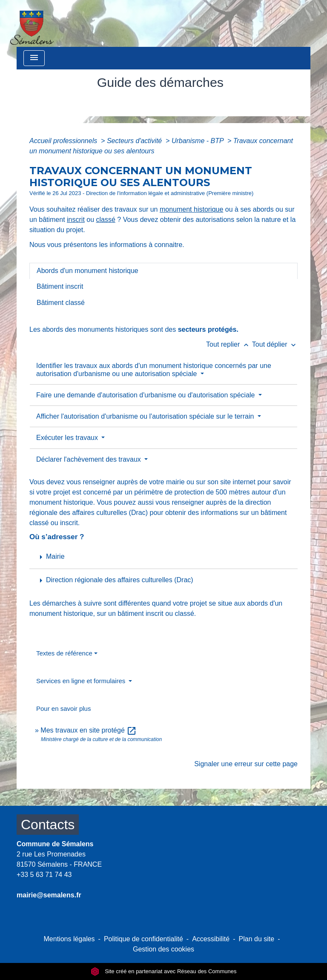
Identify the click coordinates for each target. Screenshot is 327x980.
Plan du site (257, 939)
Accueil (89, 102)
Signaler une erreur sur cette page (246, 764)
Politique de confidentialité (143, 939)
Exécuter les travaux (68, 438)
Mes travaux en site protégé (89, 730)
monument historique (191, 209)
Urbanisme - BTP (199, 141)
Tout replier (229, 344)
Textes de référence (64, 653)
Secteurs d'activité (135, 141)
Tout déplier (275, 344)
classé (106, 220)
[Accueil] (32, 23)
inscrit (76, 220)
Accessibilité (211, 939)
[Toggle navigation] (34, 58)
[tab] (163, 271)
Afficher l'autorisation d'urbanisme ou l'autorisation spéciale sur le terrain (146, 416)
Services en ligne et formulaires (82, 681)
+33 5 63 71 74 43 (44, 875)
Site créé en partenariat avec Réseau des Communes (164, 971)
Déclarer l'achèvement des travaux (89, 459)
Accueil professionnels (64, 141)
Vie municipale (137, 102)
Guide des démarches (211, 102)
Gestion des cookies (163, 949)
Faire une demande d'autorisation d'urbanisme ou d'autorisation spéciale (146, 395)
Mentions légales (69, 939)
